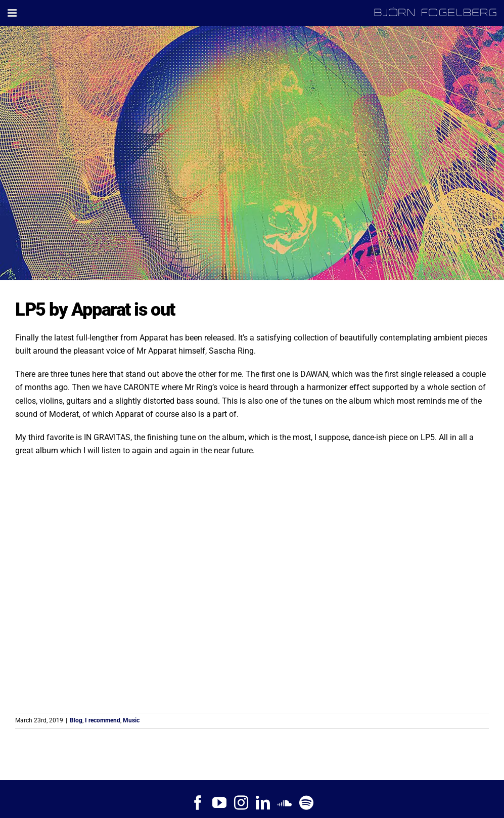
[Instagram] (241, 803)
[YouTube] (219, 803)
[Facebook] (198, 803)
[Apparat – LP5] (252, 153)
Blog (76, 720)
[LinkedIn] (263, 803)
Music (131, 720)
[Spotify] (306, 803)
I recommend (103, 720)
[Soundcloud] (285, 803)
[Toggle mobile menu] (13, 13)
